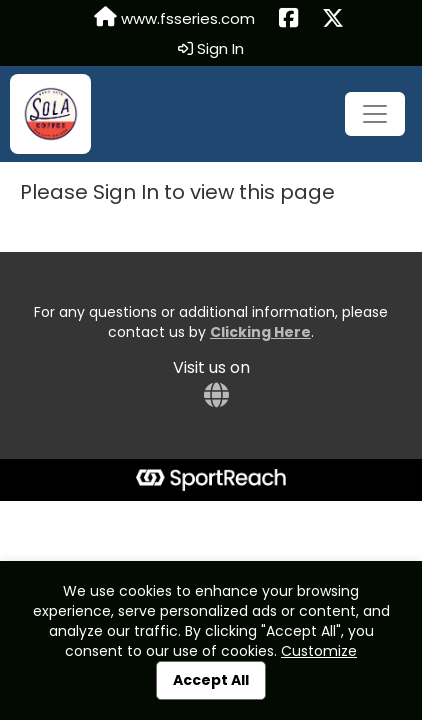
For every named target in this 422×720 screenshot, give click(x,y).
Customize (319, 651)
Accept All (211, 680)
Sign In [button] (211, 49)
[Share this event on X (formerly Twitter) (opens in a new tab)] (333, 19)
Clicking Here (260, 332)
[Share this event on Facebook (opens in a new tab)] (288, 19)
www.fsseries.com (174, 18)
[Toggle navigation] (375, 114)
